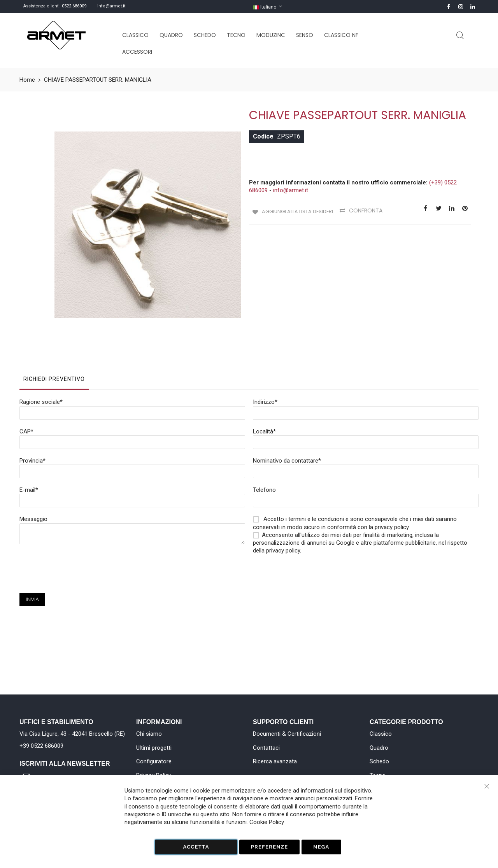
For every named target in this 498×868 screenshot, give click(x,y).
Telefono (264, 449)
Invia (32, 558)
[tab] (54, 340)
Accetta (196, 847)
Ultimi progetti (154, 748)
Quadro (379, 748)
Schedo (379, 761)
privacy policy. (284, 509)
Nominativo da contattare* (287, 419)
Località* (264, 390)
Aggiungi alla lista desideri (297, 210)
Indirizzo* (265, 361)
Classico (381, 734)
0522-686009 (74, 6)
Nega (321, 847)
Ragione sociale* (41, 361)
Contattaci (266, 748)
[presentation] (79, 537)
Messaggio (33, 478)
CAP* (26, 390)
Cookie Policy (267, 822)
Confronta (369, 210)
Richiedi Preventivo (54, 338)
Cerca (460, 36)
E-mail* (29, 449)
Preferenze (270, 847)
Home (27, 80)
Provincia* (32, 419)
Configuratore (154, 761)
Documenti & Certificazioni (287, 734)
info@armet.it (111, 6)
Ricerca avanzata (275, 761)
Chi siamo (149, 734)
